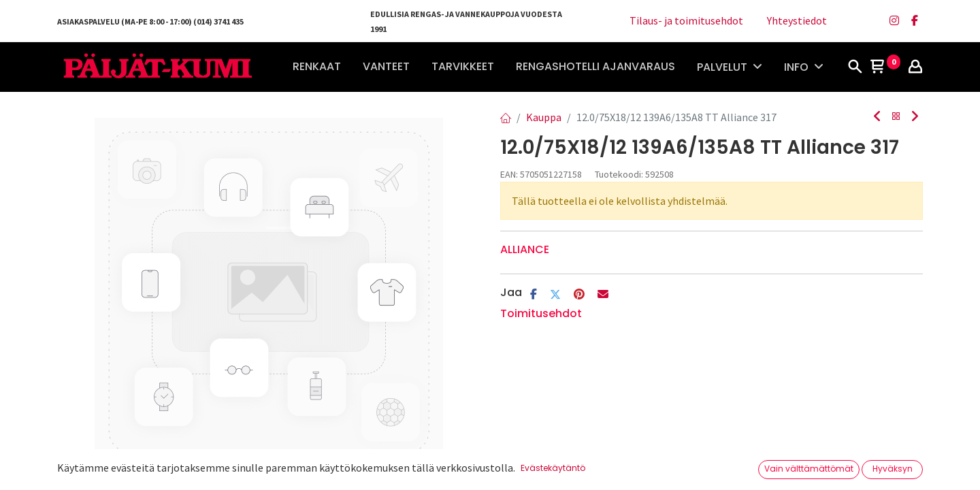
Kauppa (544, 117)
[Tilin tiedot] (915, 67)
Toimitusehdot (541, 313)
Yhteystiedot (797, 20)
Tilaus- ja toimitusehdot (686, 20)
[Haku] (855, 67)
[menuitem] (317, 67)
